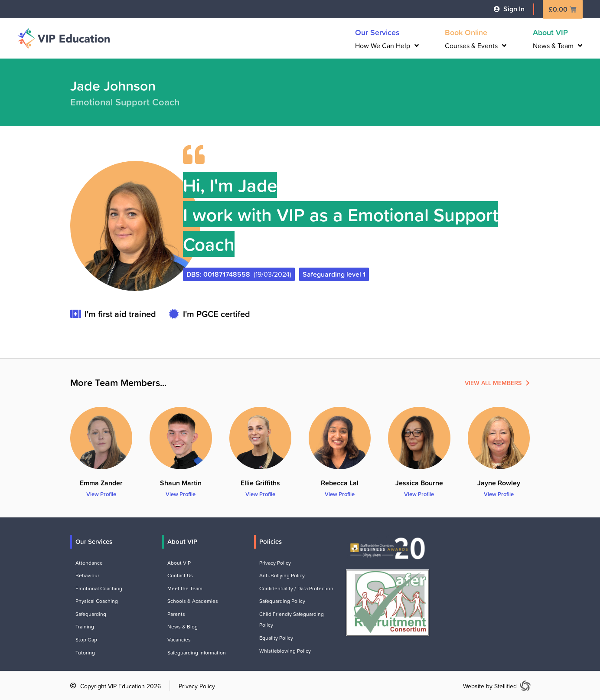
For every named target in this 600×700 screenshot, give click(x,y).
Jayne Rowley (499, 483)
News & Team (558, 46)
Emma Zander (101, 483)
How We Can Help (387, 46)
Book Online (466, 32)
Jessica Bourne (419, 483)
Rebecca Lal (340, 483)
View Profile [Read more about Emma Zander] (101, 494)
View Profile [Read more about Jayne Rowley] (499, 494)
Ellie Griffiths (260, 483)
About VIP (550, 32)
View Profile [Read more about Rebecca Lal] (340, 494)
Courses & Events (476, 46)
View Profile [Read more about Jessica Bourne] (419, 494)
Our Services (377, 32)
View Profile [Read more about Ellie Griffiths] (260, 494)
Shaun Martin (181, 483)
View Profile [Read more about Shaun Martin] (181, 494)
